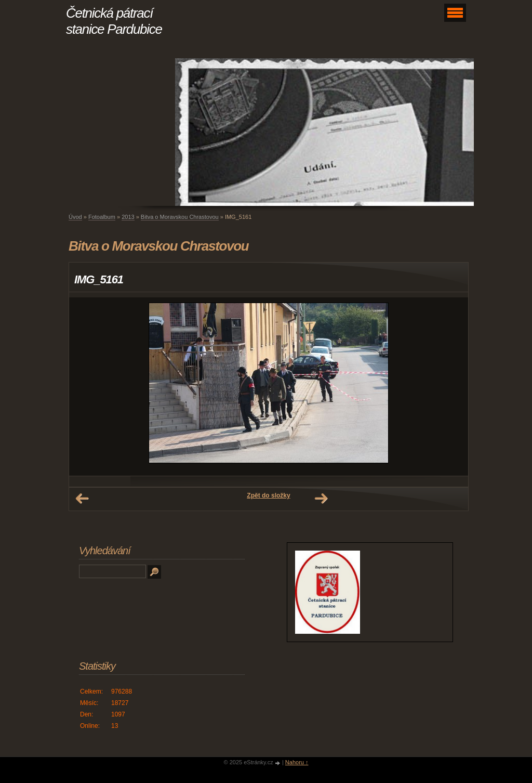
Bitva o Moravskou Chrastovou (180, 217)
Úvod (75, 217)
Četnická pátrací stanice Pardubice (114, 21)
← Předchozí (82, 499)
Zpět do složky (268, 495)
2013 (128, 217)
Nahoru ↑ (297, 762)
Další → (321, 499)
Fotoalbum (102, 217)
